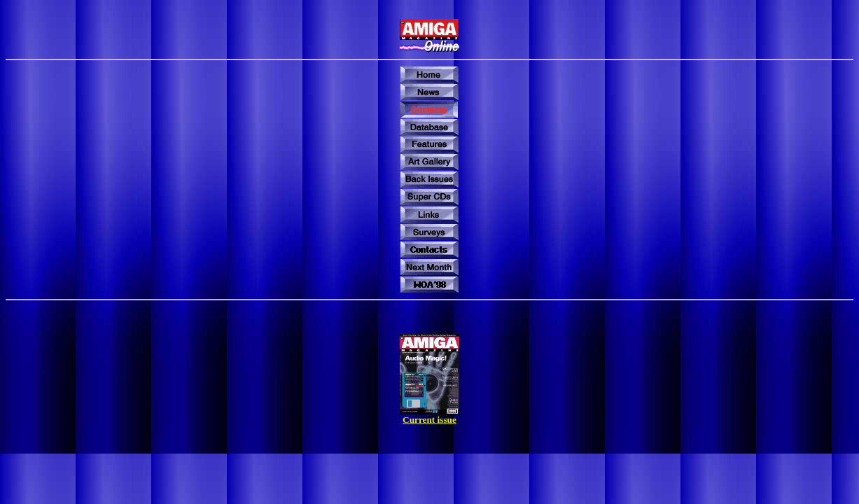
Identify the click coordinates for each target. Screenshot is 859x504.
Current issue (429, 420)
